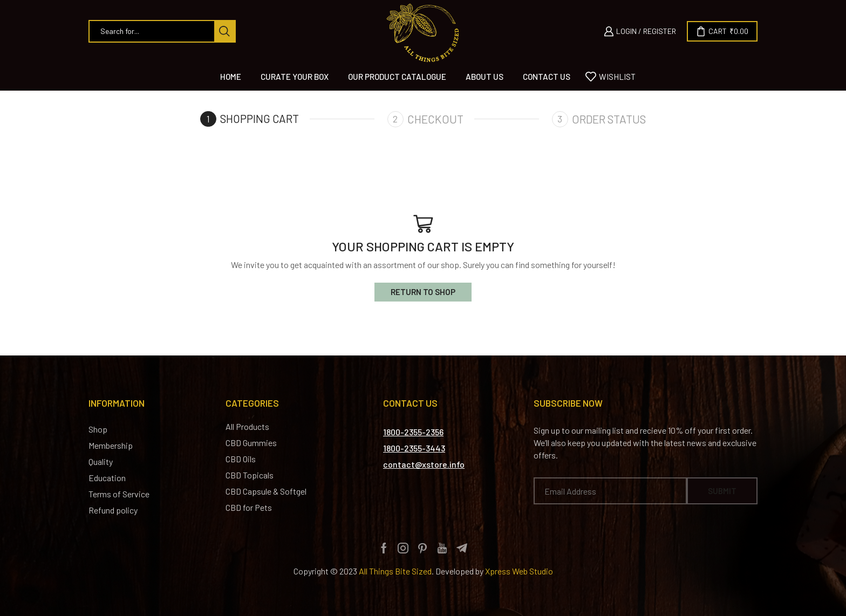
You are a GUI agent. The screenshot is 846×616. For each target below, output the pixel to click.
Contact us (547, 77)
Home (231, 77)
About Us (485, 77)
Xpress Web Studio (519, 571)
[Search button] (224, 31)
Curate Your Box (295, 77)
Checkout (436, 119)
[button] (413, 433)
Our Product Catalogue (397, 77)
